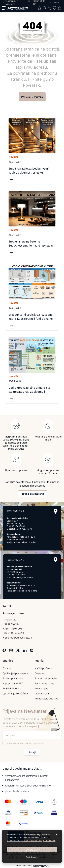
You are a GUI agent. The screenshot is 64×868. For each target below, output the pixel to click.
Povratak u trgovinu (32, 97)
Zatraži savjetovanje (33, 494)
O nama (7, 668)
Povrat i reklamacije (46, 678)
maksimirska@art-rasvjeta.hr (22, 577)
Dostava (39, 673)
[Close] (32, 850)
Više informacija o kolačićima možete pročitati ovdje (31, 840)
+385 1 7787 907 (17, 575)
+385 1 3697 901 (17, 526)
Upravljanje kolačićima (15, 694)
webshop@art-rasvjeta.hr (17, 638)
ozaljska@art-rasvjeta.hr (20, 529)
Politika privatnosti (13, 678)
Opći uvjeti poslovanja (15, 673)
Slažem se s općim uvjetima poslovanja (25, 743)
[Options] (32, 857)
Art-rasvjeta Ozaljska (46, 699)
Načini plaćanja (43, 668)
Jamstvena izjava (44, 683)
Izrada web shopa (24, 866)
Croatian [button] (55, 2)
